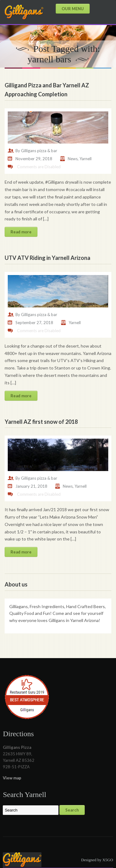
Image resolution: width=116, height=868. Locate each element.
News (73, 159)
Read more (21, 232)
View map (12, 778)
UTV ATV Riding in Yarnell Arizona (47, 258)
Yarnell (86, 159)
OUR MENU (73, 9)
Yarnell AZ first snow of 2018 (41, 422)
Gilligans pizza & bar (39, 151)
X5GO (108, 860)
